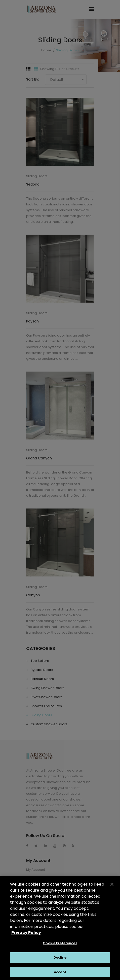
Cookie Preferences (60, 945)
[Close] (112, 886)
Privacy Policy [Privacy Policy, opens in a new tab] (26, 935)
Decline (60, 959)
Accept (60, 974)
